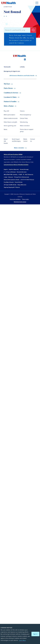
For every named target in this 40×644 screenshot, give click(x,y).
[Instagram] (20, 59)
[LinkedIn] (25, 59)
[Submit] (33, 30)
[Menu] (37, 3)
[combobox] (17, 30)
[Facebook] (15, 59)
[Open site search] (31, 3)
